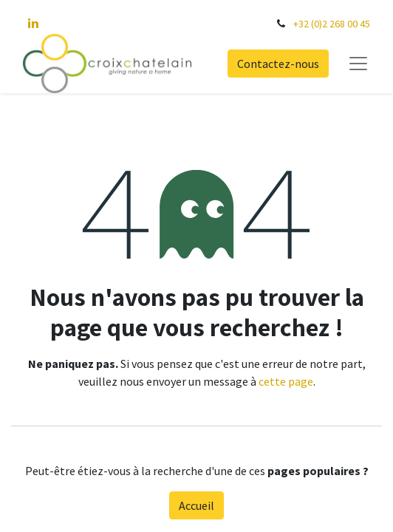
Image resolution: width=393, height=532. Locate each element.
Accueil (196, 505)
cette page (286, 381)
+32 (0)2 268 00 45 (332, 24)
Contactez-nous (278, 64)
